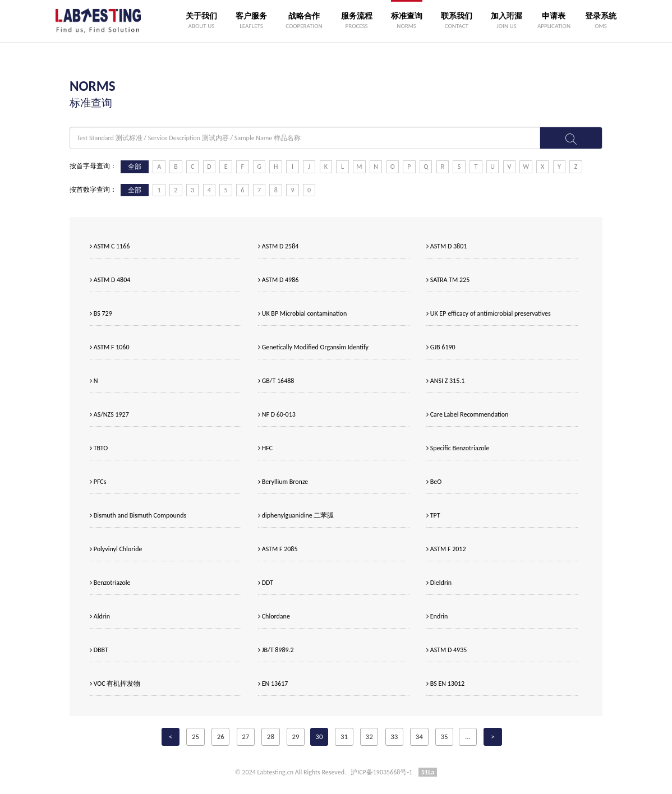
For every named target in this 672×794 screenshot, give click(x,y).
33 (394, 737)
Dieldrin (439, 583)
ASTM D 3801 (447, 246)
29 (295, 737)
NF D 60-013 (277, 414)
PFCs (98, 482)
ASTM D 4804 (110, 280)
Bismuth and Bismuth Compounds (138, 515)
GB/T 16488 (276, 381)
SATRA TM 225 (448, 280)
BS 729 (101, 313)
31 (344, 737)
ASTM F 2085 (278, 549)
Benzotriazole (110, 583)
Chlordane (274, 616)
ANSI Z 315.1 (445, 381)
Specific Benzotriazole (458, 448)
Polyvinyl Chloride (116, 549)
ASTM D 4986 (278, 280)
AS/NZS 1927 (109, 414)
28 (271, 737)
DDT (266, 583)
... (468, 737)
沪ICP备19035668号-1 (381, 772)
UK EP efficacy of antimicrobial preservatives (489, 313)
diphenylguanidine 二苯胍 (296, 515)
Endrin (437, 616)
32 (369, 737)
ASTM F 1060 (109, 347)
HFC (265, 448)
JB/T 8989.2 (276, 650)
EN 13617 (273, 684)
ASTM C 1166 (110, 246)
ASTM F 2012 (446, 549)
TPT (433, 515)
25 (195, 737)
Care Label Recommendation (467, 414)
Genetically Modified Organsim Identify (313, 347)
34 (419, 737)
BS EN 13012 (445, 684)
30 (319, 737)
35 (444, 737)
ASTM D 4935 (447, 650)
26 (221, 737)
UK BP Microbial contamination (302, 313)
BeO (434, 482)
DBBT (99, 650)
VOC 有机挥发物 (115, 684)
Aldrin (100, 616)
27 (245, 737)
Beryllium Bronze (283, 482)
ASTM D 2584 (278, 246)
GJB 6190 (441, 347)
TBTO (99, 448)
